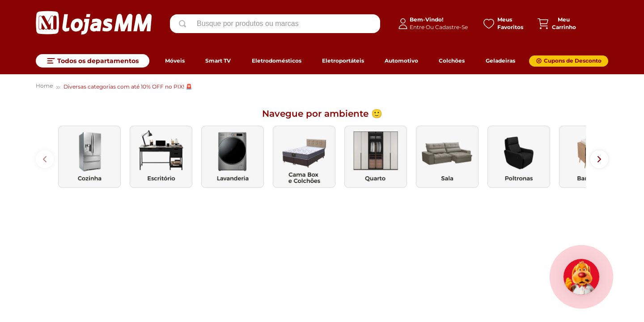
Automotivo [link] (401, 61)
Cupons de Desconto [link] (573, 61)
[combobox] (275, 24)
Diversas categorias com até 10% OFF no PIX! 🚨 (128, 87)
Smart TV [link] (218, 61)
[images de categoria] (89, 157)
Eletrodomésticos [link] (277, 61)
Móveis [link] (175, 61)
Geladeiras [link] (500, 61)
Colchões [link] (452, 61)
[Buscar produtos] (184, 24)
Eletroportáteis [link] (343, 61)
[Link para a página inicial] (44, 87)
